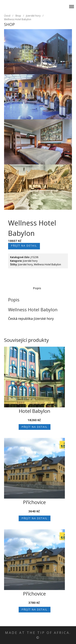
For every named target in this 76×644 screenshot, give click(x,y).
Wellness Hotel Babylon (18, 19)
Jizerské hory (14, 5)
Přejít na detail (24, 246)
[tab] (37, 288)
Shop (18, 16)
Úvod (7, 16)
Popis (37, 288)
